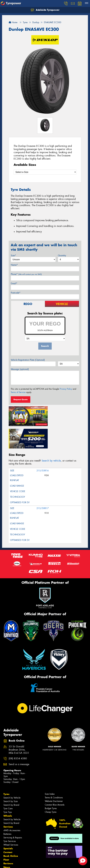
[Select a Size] (45, 172)
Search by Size (11, 777)
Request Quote (21, 399)
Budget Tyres (51, 784)
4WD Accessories (12, 806)
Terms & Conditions (54, 773)
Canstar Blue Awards (55, 780)
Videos (7, 847)
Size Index (50, 770)
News (7, 843)
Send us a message (19, 740)
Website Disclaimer (54, 777)
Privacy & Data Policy (20, 861)
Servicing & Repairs (13, 813)
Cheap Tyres (51, 788)
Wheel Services (11, 820)
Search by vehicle (51, 436)
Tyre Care (8, 784)
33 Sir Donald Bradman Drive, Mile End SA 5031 (19, 725)
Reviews (8, 839)
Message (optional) (20, 369)
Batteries (7, 810)
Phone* (26, 274)
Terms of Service (18, 392)
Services (8, 802)
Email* (14, 283)
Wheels (8, 791)
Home (13, 22)
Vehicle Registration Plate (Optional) (28, 360)
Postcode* (16, 293)
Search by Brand (11, 781)
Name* (14, 265)
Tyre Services (10, 817)
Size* (13, 255)
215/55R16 (43, 446)
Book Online (11, 832)
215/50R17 (43, 484)
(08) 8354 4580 (18, 734)
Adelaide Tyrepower (45, 10)
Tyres (6, 770)
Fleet (6, 835)
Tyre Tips (8, 788)
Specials (8, 824)
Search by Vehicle (12, 773)
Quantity (62, 255)
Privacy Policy (66, 389)
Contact (8, 828)
